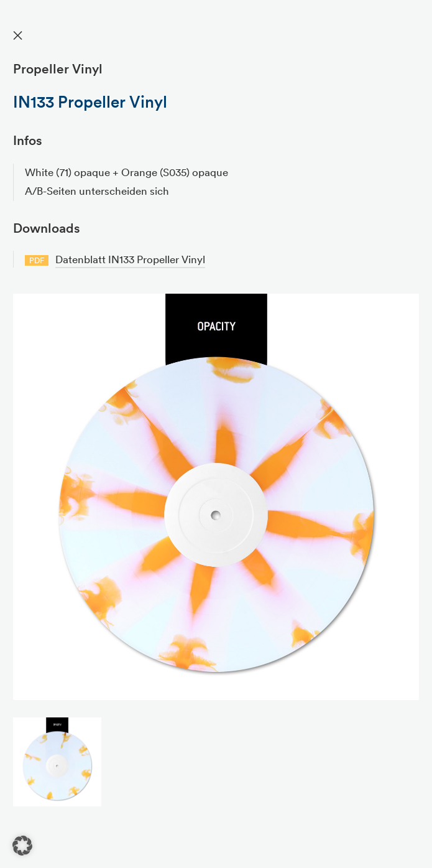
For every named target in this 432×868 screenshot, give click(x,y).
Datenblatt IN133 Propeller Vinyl (130, 259)
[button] (22, 846)
